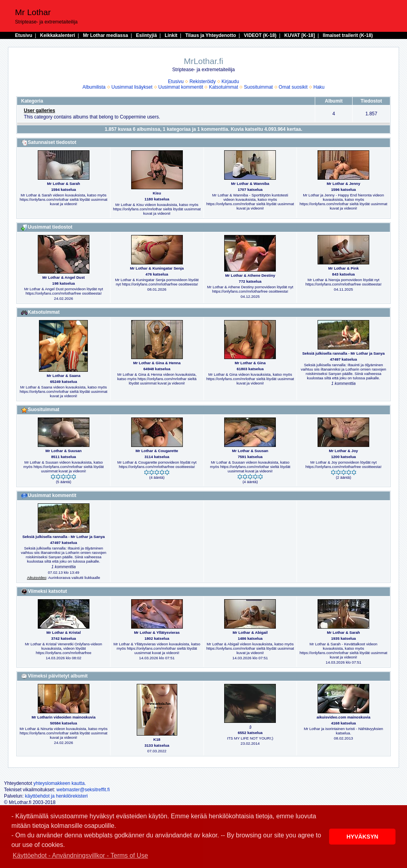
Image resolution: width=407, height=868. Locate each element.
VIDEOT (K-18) (260, 35)
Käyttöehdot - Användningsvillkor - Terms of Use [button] (80, 855)
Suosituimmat (259, 87)
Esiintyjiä (146, 35)
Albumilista (94, 87)
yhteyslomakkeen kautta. (60, 783)
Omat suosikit (293, 87)
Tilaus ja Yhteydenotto (211, 35)
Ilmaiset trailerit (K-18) (348, 35)
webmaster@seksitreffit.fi (83, 790)
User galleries (40, 111)
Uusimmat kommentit (181, 87)
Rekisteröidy (203, 82)
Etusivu (24, 35)
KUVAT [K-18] (299, 35)
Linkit (171, 35)
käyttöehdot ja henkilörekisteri (56, 796)
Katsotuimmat (224, 87)
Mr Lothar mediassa (106, 35)
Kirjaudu (230, 82)
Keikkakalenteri (58, 35)
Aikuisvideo (37, 578)
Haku (319, 87)
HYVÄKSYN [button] (362, 837)
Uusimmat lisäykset (132, 87)
